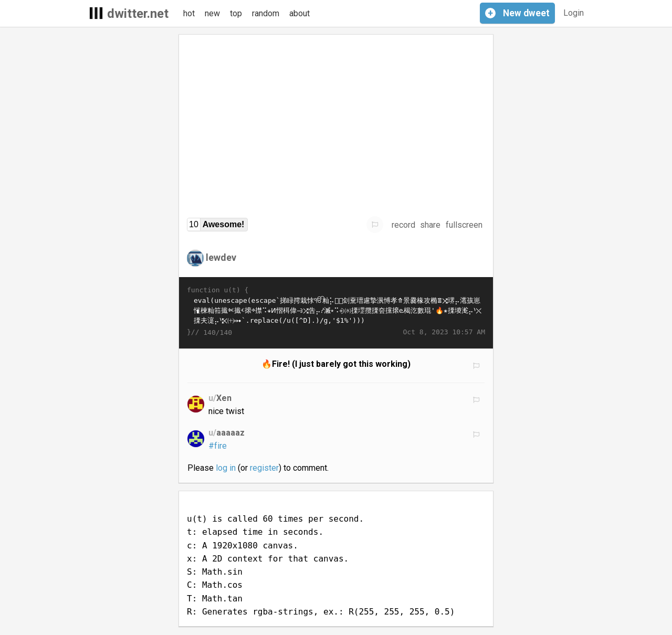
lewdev (221, 257)
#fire (218, 446)
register (264, 468)
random (266, 13)
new (212, 13)
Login (574, 13)
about (300, 13)
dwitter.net (138, 14)
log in (226, 468)
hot (189, 13)
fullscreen (464, 225)
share (430, 225)
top (236, 13)
